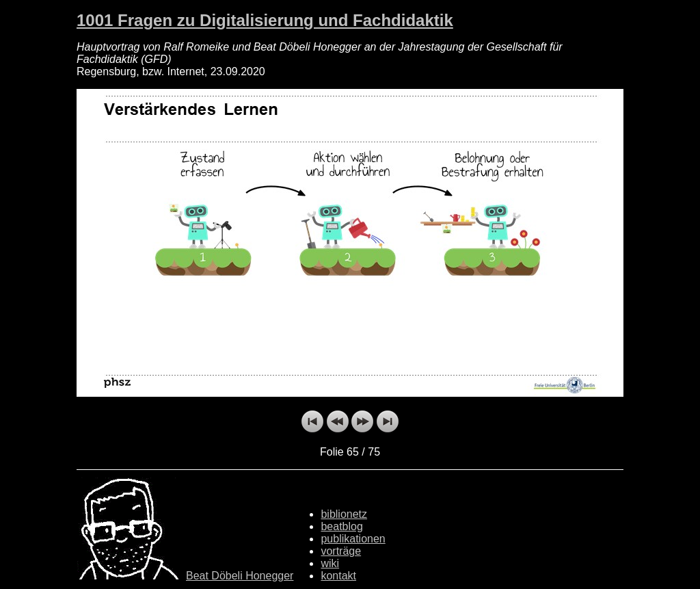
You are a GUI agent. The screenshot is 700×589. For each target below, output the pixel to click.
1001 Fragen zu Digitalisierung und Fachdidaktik (265, 20)
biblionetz (344, 514)
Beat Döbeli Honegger (240, 576)
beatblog (341, 526)
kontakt (338, 576)
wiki (330, 563)
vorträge (341, 551)
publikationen (353, 539)
